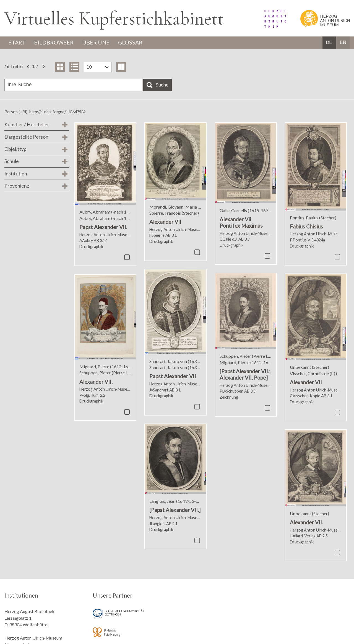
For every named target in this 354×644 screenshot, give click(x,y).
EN (343, 43)
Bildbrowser (55, 43)
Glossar (132, 43)
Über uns (97, 43)
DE (329, 43)
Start (17, 43)
